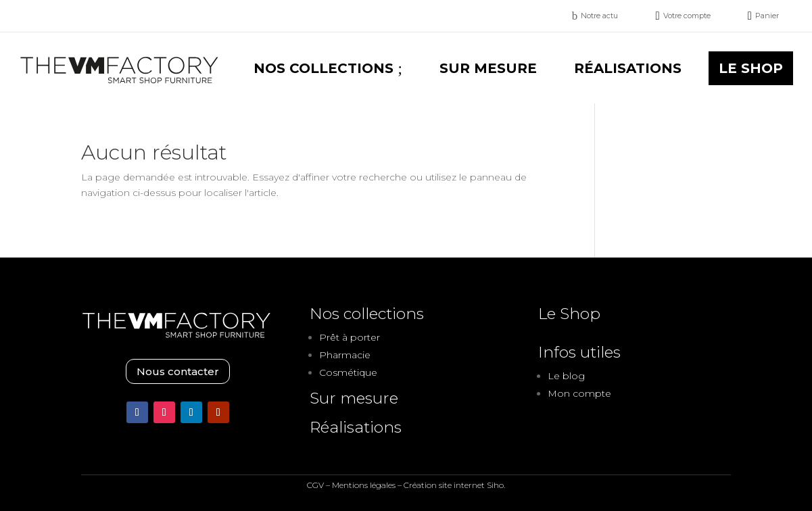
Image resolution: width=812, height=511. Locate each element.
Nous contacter (178, 371)
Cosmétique (348, 372)
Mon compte (579, 393)
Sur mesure (354, 398)
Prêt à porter (350, 337)
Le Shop (569, 314)
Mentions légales (364, 485)
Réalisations (356, 427)
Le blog (566, 376)
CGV (315, 485)
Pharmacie (345, 355)
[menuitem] (595, 16)
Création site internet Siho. (454, 485)
